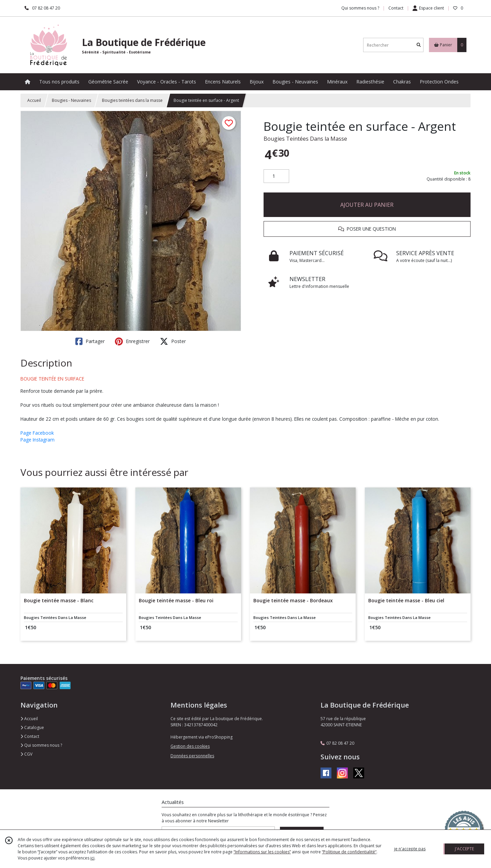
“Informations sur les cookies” (262, 852)
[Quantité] (276, 176)
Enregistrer (132, 341)
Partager (90, 341)
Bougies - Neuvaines (71, 100)
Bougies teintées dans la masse (132, 100)
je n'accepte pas (410, 849)
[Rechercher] (419, 45)
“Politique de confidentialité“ (349, 852)
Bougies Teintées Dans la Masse (305, 139)
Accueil (34, 100)
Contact (396, 8)
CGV (26, 754)
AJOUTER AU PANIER (367, 205)
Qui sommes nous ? (41, 745)
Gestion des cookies (190, 746)
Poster (173, 341)
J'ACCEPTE (464, 849)
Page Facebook (37, 433)
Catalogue (32, 727)
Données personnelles (192, 756)
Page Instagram (38, 440)
